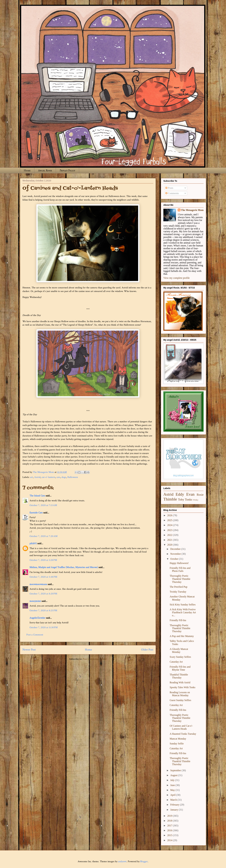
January (175, 810)
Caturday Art (176, 662)
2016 (170, 830)
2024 (170, 525)
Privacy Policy (67, 170)
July (173, 780)
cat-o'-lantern (48, 477)
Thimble (170, 499)
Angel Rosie (45, 170)
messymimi (35, 601)
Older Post (147, 650)
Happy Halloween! (179, 563)
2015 (170, 835)
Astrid (37, 477)
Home (27, 170)
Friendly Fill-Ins (178, 620)
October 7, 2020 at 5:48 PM (43, 577)
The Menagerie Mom (192, 210)
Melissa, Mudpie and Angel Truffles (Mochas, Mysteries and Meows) (64, 567)
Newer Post (29, 650)
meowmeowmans (38, 584)
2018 (170, 821)
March (174, 800)
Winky (196, 500)
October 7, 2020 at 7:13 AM (43, 505)
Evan (190, 494)
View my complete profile (176, 278)
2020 (170, 545)
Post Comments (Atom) (95, 659)
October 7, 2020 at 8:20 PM (43, 594)
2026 (170, 515)
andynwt (122, 861)
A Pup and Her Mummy (182, 636)
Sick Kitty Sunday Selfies (183, 605)
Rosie (200, 495)
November (176, 554)
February (175, 805)
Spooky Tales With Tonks (183, 687)
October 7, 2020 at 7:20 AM (43, 536)
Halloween (73, 477)
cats (58, 477)
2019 (170, 816)
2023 (170, 530)
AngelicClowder (37, 618)
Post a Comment (35, 635)
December (176, 549)
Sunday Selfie (177, 744)
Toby (181, 499)
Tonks (189, 499)
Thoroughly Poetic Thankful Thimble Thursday (180, 579)
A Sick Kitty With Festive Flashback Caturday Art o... (183, 612)
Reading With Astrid (180, 682)
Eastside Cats (36, 513)
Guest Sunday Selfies (180, 700)
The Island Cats (37, 496)
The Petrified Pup (179, 587)
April (173, 795)
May (173, 790)
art (32, 477)
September (176, 770)
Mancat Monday (178, 739)
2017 (170, 826)
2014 (170, 840)
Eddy (180, 494)
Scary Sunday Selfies (180, 657)
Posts (169, 188)
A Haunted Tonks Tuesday (183, 734)
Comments (172, 193)
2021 (170, 540)
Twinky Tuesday (178, 592)
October (175, 559)
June (173, 785)
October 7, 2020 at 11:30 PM (44, 627)
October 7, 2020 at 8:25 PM (43, 611)
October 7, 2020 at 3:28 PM (43, 560)
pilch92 (33, 543)
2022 (170, 535)
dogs (64, 477)
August (174, 775)
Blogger (144, 861)
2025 (170, 520)
